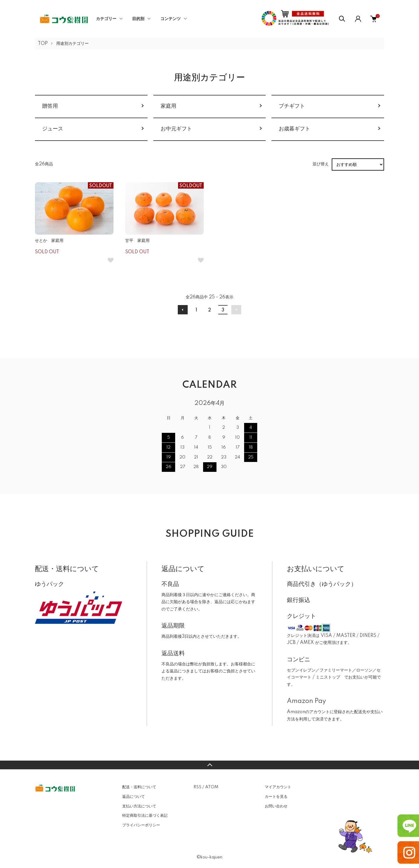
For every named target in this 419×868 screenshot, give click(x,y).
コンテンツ (171, 19)
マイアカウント (278, 787)
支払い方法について (139, 806)
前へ (183, 310)
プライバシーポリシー (141, 825)
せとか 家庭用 (49, 241)
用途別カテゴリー (72, 44)
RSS (197, 787)
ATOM (212, 787)
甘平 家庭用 (137, 241)
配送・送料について (139, 787)
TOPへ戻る (210, 765)
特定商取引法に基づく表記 (145, 816)
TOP (43, 44)
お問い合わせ (276, 806)
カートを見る (276, 797)
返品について (134, 797)
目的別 (138, 19)
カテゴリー (106, 19)
